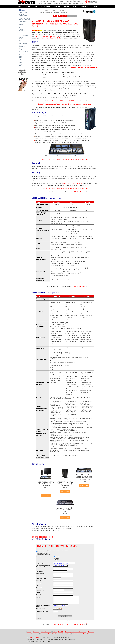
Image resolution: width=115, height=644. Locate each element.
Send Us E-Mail (23, 12)
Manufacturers (45, 6)
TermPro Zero (23, 22)
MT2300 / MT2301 (24, 52)
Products (57, 6)
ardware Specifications (47, 198)
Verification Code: (40, 609)
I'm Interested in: (40, 563)
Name (38, 569)
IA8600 (21, 41)
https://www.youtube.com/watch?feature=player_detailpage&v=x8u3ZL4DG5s (65, 104)
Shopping (76, 634)
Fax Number (39, 595)
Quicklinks (84, 6)
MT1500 (21, 49)
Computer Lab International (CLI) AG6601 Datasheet (69, 624)
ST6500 (21, 62)
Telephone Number (41, 576)
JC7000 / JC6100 (23, 43)
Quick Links (35, 634)
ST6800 (21, 65)
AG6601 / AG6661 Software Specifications (46, 292)
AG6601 (21, 24)
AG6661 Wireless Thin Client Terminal (84, 67)
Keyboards (22, 46)
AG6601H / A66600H (25, 19)
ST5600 (21, 60)
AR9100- (22, 30)
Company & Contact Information (75, 632)
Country (38, 592)
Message (38, 597)
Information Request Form (43, 537)
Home (35, 6)
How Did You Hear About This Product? (43, 606)
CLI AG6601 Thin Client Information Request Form (56, 546)
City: (37, 585)
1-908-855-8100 (24, 6)
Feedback (66, 6)
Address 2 (39, 583)
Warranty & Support (54, 634)
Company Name (40, 574)
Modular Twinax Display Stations (71, 183)
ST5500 (21, 57)
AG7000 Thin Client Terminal (45, 36)
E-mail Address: (40, 571)
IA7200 (21, 38)
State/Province (40, 588)
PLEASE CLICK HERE (33, 638)
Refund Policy (86, 634)
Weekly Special (23, 15)
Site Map (43, 634)
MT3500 (21, 54)
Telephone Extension (41, 578)
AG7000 (21, 27)
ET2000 (21, 33)
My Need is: (39, 557)
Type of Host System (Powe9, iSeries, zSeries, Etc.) (43, 566)
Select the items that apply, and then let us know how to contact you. (53, 550)
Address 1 (39, 581)
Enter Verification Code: (42, 612)
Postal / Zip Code (40, 590)
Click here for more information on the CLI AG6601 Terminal (65, 159)
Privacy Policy (67, 634)
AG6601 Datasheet (79, 192)
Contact (75, 6)
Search (94, 6)
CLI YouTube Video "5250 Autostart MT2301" (61, 101)
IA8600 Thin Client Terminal (50, 38)
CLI (72, 287)
